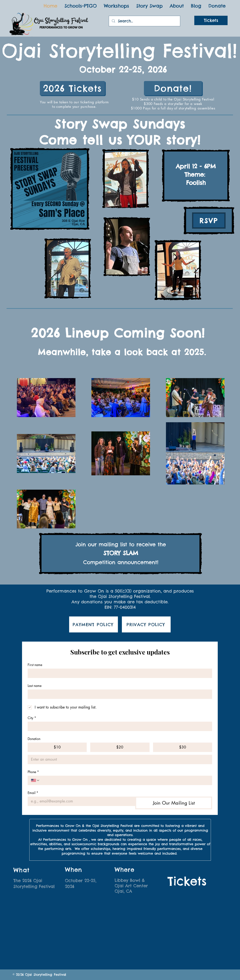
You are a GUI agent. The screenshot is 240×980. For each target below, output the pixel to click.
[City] (118, 726)
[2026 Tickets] (72, 88)
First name (35, 665)
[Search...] (144, 21)
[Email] (80, 801)
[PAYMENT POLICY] (94, 624)
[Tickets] (211, 20)
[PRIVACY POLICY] (146, 624)
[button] (177, 6)
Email (33, 793)
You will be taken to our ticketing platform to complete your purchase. (74, 104)
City (32, 718)
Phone (33, 772)
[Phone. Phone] (124, 780)
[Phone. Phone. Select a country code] (35, 780)
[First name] (118, 673)
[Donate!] (173, 88)
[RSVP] (209, 221)
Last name (35, 686)
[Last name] (118, 694)
